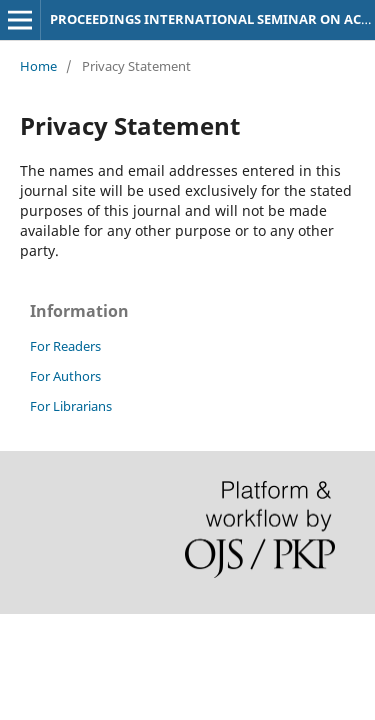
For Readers (65, 346)
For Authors (65, 376)
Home (38, 66)
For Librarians (71, 406)
